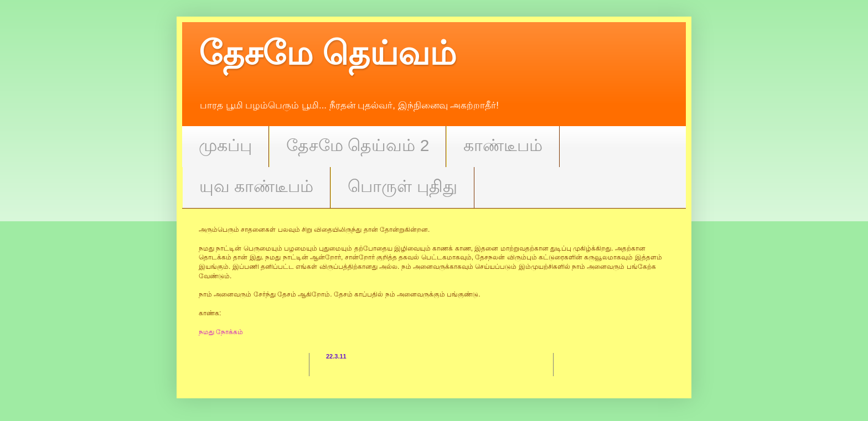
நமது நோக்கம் (221, 332)
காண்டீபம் (503, 145)
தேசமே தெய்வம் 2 (358, 145)
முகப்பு (225, 145)
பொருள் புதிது (402, 186)
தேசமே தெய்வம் (327, 53)
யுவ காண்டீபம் (256, 186)
